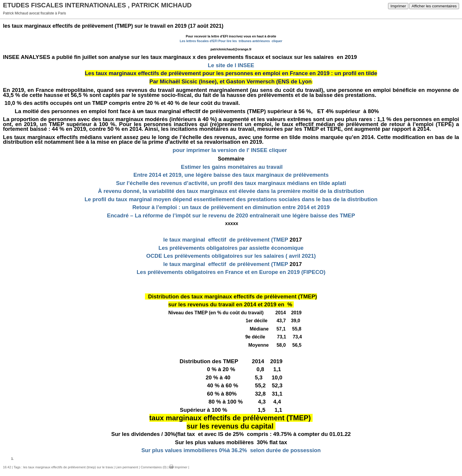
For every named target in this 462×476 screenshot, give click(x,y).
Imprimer (398, 6)
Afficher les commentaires (434, 6)
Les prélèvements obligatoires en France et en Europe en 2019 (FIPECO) (231, 272)
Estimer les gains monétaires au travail (232, 167)
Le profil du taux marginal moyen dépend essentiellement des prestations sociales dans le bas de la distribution (231, 199)
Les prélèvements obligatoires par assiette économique (231, 248)
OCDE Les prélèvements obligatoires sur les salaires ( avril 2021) (231, 256)
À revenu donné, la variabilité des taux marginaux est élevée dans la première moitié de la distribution (231, 191)
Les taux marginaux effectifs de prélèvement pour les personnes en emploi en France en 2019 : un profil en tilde (231, 73)
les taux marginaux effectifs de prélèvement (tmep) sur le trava (68, 467)
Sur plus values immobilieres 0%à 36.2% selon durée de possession (231, 450)
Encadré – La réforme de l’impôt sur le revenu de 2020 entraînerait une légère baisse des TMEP (231, 215)
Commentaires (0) (154, 467)
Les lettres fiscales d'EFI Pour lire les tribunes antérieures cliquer (231, 41)
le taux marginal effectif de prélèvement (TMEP (224, 240)
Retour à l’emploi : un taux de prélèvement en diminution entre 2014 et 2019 (231, 207)
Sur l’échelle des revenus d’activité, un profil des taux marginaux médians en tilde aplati (231, 183)
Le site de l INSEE (231, 65)
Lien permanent (127, 467)
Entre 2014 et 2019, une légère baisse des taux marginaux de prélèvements (231, 175)
